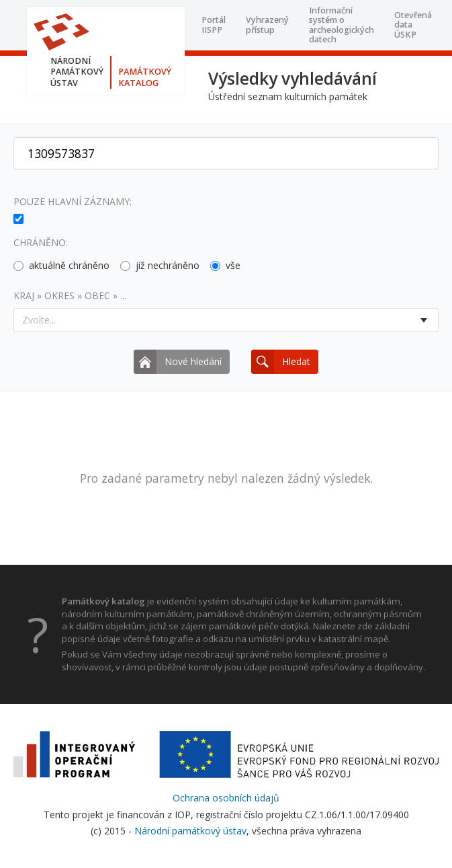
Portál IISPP (214, 25)
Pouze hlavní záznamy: (73, 201)
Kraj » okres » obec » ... (70, 295)
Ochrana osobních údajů (226, 798)
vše (225, 265)
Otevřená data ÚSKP (413, 25)
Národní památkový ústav (190, 831)
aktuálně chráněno (61, 265)
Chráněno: (41, 242)
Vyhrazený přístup (267, 25)
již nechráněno (160, 265)
